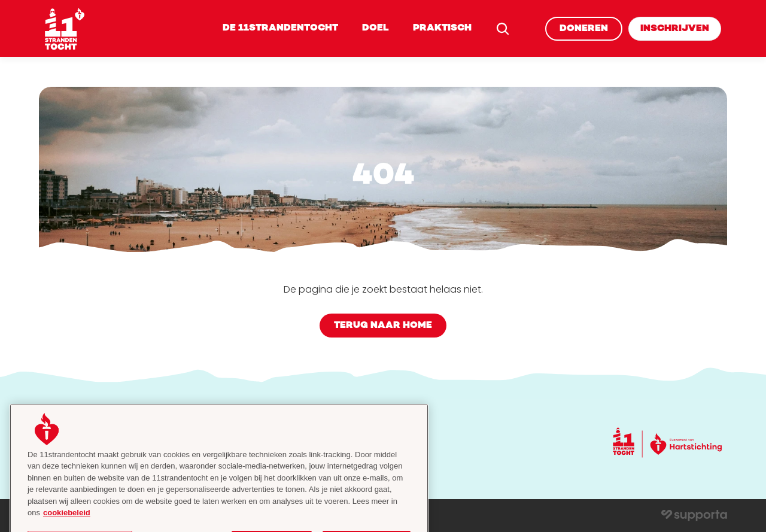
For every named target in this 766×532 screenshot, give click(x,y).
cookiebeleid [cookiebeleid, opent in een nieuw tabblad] (67, 520)
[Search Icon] (503, 29)
